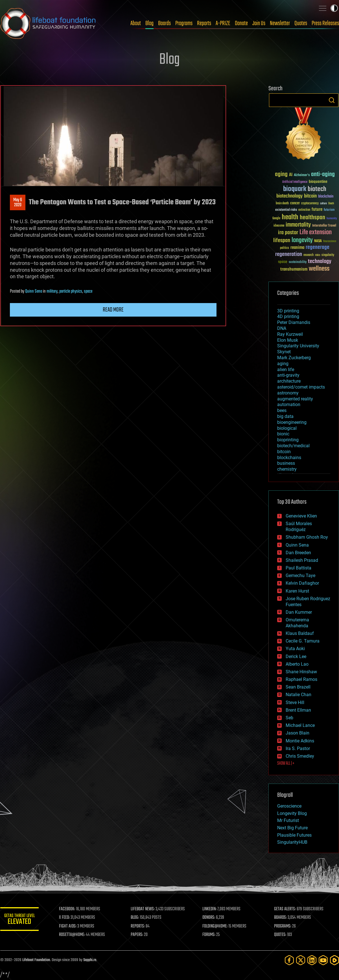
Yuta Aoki (295, 649)
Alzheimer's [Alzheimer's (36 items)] (302, 175)
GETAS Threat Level (20, 920)
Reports (204, 23)
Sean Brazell (298, 687)
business (286, 463)
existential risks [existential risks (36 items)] (286, 210)
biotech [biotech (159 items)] (317, 189)
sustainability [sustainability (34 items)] (298, 262)
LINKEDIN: (210, 909)
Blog (149, 23)
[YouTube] (323, 960)
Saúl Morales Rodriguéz (299, 527)
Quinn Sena (34, 291)
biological (287, 428)
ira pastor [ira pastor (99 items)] (288, 233)
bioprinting (288, 440)
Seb (289, 718)
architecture (289, 381)
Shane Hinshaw (301, 672)
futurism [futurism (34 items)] (329, 210)
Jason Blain (298, 733)
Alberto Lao (297, 664)
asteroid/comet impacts (301, 387)
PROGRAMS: (283, 926)
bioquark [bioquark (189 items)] (295, 189)
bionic (283, 434)
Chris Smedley (300, 756)
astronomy (288, 393)
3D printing (288, 311)
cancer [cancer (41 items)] (295, 203)
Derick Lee (296, 656)
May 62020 (18, 203)
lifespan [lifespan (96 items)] (282, 241)
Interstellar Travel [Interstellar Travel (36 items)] (324, 226)
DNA (282, 328)
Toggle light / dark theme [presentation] (334, 8)
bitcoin (284, 452)
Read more (113, 310)
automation (289, 405)
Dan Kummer (299, 612)
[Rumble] (334, 960)
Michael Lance (300, 725)
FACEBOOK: (68, 909)
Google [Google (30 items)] (276, 219)
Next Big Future (292, 828)
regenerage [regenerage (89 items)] (318, 247)
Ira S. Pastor (298, 748)
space (88, 291)
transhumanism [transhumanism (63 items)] (294, 269)
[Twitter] (301, 960)
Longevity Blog (292, 813)
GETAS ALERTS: (285, 909)
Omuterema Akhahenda (297, 623)
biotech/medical (293, 446)
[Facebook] (289, 960)
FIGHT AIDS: (69, 926)
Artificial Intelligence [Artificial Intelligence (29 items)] (295, 182)
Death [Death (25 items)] (331, 204)
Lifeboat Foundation (36, 960)
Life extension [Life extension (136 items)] (316, 233)
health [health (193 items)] (290, 217)
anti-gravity (288, 375)
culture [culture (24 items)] (323, 204)
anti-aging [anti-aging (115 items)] (323, 175)
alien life (286, 370)
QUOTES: (280, 935)
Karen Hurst (297, 591)
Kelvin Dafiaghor (302, 583)
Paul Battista (298, 568)
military (52, 291)
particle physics (71, 291)
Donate (241, 23)
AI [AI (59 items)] (291, 175)
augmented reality (295, 399)
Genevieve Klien (301, 516)
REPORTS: (139, 926)
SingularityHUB (292, 842)
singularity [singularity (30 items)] (328, 255)
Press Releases (325, 23)
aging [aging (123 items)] (281, 175)
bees (282, 410)
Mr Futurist (288, 820)
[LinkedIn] (312, 960)
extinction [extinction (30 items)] (304, 210)
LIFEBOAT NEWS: (144, 909)
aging (283, 364)
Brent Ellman (298, 710)
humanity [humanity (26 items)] (332, 219)
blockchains (289, 458)
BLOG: (136, 918)
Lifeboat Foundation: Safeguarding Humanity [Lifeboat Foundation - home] (48, 23)
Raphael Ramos (301, 679)
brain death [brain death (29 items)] (282, 204)
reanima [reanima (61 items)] (297, 248)
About (136, 23)
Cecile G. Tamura (303, 641)
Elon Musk (288, 340)
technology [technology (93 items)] (320, 262)
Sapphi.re (90, 960)
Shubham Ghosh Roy (307, 537)
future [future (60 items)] (317, 210)
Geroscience (289, 806)
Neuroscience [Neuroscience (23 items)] (330, 242)
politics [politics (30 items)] (285, 248)
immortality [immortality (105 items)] (298, 225)
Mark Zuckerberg (294, 358)
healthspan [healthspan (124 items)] (312, 218)
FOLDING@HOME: (216, 926)
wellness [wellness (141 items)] (319, 269)
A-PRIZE (223, 23)
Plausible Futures (294, 835)
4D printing (288, 316)
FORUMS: (209, 935)
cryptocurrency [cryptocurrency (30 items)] (310, 204)
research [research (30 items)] (309, 255)
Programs (184, 23)
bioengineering (292, 422)
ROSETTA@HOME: (73, 935)
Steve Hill (295, 702)
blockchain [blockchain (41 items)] (326, 197)
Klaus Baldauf (300, 633)
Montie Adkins (300, 741)
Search (332, 100)
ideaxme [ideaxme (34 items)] (279, 226)
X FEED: (65, 918)
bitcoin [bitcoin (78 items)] (310, 196)
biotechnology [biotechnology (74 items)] (289, 196)
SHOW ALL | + (286, 764)
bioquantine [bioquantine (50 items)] (318, 182)
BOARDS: (281, 918)
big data (285, 416)
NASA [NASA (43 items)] (318, 241)
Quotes (301, 23)
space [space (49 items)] (283, 262)
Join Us (259, 23)
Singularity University (298, 346)
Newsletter (280, 23)
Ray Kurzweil (290, 334)
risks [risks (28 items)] (318, 255)
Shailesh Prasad (302, 560)
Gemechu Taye (300, 575)
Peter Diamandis (294, 322)
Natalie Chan (298, 695)
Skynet (284, 352)
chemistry (287, 469)
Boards (164, 23)
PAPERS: (138, 935)
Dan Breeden (298, 553)
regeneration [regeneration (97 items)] (289, 254)
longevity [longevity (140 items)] (302, 240)
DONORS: (209, 918)
